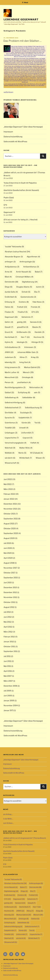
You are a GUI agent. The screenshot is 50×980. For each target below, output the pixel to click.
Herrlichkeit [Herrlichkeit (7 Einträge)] (11, 337)
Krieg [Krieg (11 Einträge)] (35, 357)
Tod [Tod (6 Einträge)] (37, 423)
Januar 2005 (9, 701)
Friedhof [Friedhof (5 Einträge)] (23, 312)
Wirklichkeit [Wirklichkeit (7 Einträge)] (26, 458)
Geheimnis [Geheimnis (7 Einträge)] (27, 317)
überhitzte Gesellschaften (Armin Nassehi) (21, 190)
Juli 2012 (7, 612)
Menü (25, 2)
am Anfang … (8, 814)
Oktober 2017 (9, 573)
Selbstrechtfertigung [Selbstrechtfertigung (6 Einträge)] (15, 403)
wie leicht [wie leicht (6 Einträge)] (10, 458)
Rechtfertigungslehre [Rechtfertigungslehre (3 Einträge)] (15, 387)
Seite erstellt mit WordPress (15, 142)
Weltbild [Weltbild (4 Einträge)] (10, 453)
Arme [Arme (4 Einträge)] (8, 272)
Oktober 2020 (10, 528)
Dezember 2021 (10, 504)
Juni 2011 (7, 661)
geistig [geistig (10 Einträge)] (22, 322)
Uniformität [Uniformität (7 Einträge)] (27, 433)
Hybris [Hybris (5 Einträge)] (9, 342)
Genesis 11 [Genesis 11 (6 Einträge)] (36, 322)
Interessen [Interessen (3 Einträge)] (30, 347)
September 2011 (11, 651)
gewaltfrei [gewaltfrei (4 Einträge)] (23, 327)
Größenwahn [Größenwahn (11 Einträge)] (24, 332)
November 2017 (10, 568)
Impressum (8, 132)
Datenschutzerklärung (13, 137)
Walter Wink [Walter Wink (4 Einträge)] (26, 448)
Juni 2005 (8, 696)
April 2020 (8, 558)
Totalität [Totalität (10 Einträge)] (10, 428)
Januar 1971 (9, 710)
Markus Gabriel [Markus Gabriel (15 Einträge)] (32, 367)
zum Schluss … (9, 823)
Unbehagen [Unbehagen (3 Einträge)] (11, 433)
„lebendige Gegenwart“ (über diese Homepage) (23, 127)
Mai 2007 (8, 676)
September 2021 (11, 519)
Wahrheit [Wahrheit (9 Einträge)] (10, 448)
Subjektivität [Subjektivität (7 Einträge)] (25, 418)
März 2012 (8, 632)
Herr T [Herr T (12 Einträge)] (25, 337)
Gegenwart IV (9, 212)
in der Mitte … (8, 819)
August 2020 (9, 538)
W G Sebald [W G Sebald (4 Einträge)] (36, 453)
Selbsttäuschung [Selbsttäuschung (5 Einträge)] (33, 408)
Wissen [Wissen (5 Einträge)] (40, 458)
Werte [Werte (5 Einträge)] (22, 453)
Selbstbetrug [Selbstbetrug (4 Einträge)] (12, 397)
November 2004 (11, 705)
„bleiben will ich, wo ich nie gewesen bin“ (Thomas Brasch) (25, 838)
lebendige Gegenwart (21, 19)
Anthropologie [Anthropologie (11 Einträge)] (27, 262)
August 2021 (9, 524)
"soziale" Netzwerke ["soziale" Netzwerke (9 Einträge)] (14, 247)
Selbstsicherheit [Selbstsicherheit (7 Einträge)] (13, 408)
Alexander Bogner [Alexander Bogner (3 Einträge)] (14, 257)
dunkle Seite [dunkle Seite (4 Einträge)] (11, 292)
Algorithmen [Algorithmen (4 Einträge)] (33, 257)
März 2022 (8, 489)
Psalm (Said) (9, 198)
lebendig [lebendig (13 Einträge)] (10, 362)
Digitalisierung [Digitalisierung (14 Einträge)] (30, 282)
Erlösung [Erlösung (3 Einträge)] (10, 302)
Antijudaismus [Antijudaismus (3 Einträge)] (12, 267)
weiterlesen (8, 92)
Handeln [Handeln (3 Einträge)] (39, 332)
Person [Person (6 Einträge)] (9, 382)
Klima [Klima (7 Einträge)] (23, 357)
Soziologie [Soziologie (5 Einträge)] (26, 413)
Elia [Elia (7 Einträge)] (37, 292)
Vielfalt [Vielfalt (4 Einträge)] (35, 443)
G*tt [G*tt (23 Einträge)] (35, 312)
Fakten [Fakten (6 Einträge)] (9, 307)
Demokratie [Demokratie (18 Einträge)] (11, 282)
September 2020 (11, 533)
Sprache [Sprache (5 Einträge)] (10, 418)
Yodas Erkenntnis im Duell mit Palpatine (20, 183)
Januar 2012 (9, 642)
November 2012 (10, 597)
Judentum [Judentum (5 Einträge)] (10, 357)
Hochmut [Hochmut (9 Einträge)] (39, 337)
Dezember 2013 (10, 587)
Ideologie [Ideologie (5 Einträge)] (22, 342)
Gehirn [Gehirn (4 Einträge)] (9, 322)
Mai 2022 (8, 484)
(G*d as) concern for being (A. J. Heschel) (21, 220)
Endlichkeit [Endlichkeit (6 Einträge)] (11, 297)
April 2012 (8, 627)
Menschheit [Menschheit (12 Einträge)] (11, 377)
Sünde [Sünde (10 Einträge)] (26, 423)
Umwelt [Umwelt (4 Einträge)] (24, 428)
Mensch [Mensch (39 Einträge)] (28, 372)
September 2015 (11, 578)
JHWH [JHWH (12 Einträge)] (9, 352)
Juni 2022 (8, 479)
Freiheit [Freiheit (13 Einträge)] (22, 307)
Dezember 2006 (11, 686)
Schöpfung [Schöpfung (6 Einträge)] (24, 392)
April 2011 (8, 671)
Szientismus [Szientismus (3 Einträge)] (11, 423)
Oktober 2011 (9, 647)
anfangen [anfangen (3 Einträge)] (10, 262)
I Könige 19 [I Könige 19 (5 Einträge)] (37, 342)
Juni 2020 (8, 548)
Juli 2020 (7, 543)
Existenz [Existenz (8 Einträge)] (24, 302)
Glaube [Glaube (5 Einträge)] (36, 327)
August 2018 (9, 563)
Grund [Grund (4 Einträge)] (9, 332)
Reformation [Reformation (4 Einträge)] (36, 387)
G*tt (5, 205)
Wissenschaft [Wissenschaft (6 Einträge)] (12, 463)
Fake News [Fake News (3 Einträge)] (38, 302)
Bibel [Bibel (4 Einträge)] (8, 277)
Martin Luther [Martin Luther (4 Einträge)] (12, 372)
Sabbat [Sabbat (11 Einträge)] (9, 392)
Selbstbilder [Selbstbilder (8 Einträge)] (29, 397)
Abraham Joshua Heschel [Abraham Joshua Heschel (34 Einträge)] (17, 252)
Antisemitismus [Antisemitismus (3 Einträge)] (31, 267)
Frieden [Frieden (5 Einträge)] (9, 312)
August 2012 (9, 607)
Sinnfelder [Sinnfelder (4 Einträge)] (10, 413)
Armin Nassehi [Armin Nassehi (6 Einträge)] (23, 272)
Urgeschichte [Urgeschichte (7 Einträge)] (12, 438)
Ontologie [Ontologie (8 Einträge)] (28, 377)
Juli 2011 (7, 656)
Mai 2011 (7, 666)
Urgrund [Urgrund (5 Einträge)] (28, 438)
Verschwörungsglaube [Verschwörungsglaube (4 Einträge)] (16, 443)
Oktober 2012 (9, 602)
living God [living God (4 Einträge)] (25, 362)
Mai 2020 (8, 553)
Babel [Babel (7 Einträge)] (39, 272)
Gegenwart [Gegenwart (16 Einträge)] (11, 317)
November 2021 (10, 509)
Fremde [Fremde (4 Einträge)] (35, 307)
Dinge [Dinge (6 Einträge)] (9, 287)
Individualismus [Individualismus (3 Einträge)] (13, 347)
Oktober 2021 (9, 514)
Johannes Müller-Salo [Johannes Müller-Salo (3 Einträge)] (28, 352)
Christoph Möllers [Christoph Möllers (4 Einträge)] (24, 277)
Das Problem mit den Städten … (22, 41)
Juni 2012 (8, 617)
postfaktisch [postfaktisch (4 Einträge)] (24, 382)
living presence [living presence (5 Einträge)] (12, 367)
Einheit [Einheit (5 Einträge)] (26, 292)
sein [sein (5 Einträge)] (37, 392)
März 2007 (8, 681)
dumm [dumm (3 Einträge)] (40, 287)
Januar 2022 (9, 499)
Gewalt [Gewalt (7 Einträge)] (9, 327)
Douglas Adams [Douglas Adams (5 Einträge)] (24, 287)
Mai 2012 (7, 622)
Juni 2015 (8, 583)
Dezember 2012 (10, 592)
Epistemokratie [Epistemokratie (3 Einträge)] (28, 297)
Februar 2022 (9, 494)
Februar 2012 (9, 637)
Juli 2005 (7, 691)
